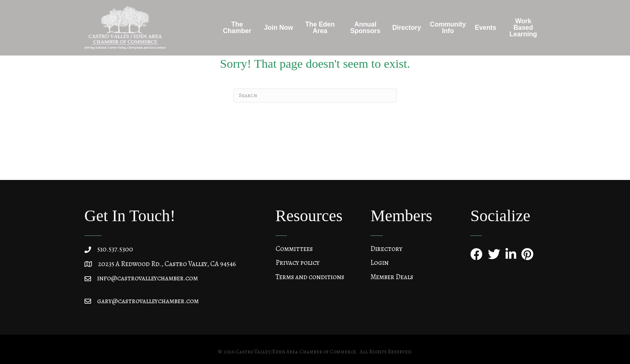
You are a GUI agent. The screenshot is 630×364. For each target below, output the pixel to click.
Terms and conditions (310, 277)
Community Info (448, 28)
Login (380, 263)
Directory (407, 28)
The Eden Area (320, 28)
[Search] (315, 95)
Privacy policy (298, 263)
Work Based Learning (523, 28)
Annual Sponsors (365, 28)
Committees (294, 249)
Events (485, 28)
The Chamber (237, 28)
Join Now (279, 28)
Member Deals (392, 277)
